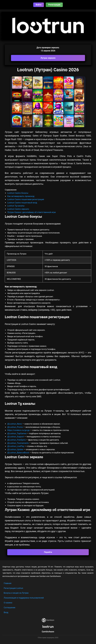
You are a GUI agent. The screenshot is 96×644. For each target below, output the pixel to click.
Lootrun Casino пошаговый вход (22, 203)
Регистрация (54, 5)
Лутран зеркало (48, 58)
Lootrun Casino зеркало (18, 209)
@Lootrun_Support (16, 437)
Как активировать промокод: (21, 196)
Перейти (48, 552)
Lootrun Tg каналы (16, 206)
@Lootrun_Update (15, 449)
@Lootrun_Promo (15, 427)
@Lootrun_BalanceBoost (18, 453)
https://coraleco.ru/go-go (18, 430)
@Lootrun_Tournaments (18, 443)
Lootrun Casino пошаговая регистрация (26, 199)
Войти (39, 5)
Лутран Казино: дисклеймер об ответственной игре (31, 212)
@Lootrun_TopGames (17, 433)
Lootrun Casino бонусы (18, 193)
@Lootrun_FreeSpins (16, 440)
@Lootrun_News (15, 424)
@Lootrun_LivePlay (16, 446)
